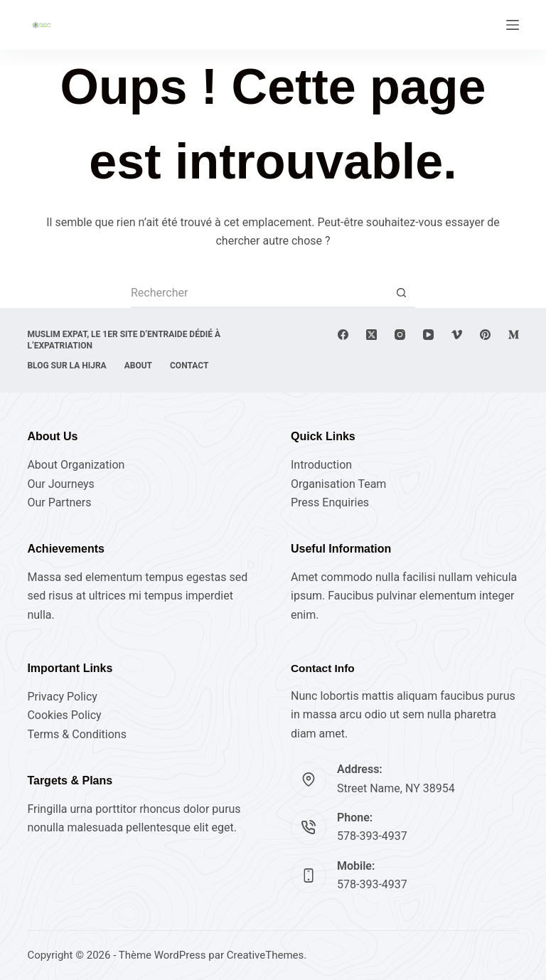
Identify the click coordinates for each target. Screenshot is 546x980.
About (138, 366)
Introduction (321, 465)
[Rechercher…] (259, 294)
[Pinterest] (485, 335)
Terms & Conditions (77, 734)
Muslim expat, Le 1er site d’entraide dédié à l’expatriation (124, 340)
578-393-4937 (372, 836)
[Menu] (513, 25)
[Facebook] (343, 335)
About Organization (76, 465)
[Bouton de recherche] (401, 294)
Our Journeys (60, 484)
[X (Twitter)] (371, 335)
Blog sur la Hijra (66, 366)
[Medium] (514, 335)
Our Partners (59, 502)
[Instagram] (400, 335)
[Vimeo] (457, 335)
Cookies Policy (64, 715)
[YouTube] (428, 335)
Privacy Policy (62, 697)
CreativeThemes (266, 955)
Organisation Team (338, 484)
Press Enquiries (330, 502)
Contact (189, 366)
